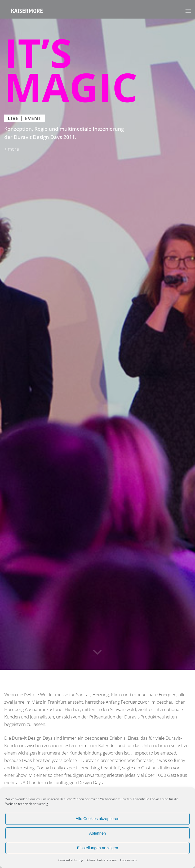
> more (12, 149)
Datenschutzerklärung (101, 860)
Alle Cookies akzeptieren (97, 819)
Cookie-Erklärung (71, 860)
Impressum (128, 860)
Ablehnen (97, 833)
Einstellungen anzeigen (97, 848)
